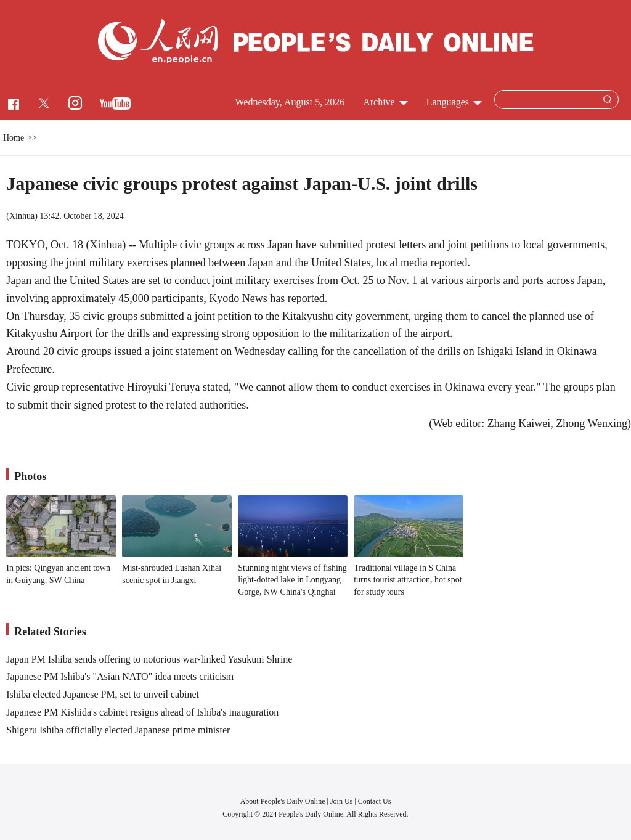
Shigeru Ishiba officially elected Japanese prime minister (118, 730)
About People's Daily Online (283, 801)
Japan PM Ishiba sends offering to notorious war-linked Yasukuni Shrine (149, 659)
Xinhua (22, 216)
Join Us (342, 801)
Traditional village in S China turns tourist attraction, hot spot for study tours (408, 580)
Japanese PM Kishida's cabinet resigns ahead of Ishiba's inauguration (142, 712)
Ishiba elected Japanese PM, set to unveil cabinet (103, 694)
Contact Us (375, 801)
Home (14, 138)
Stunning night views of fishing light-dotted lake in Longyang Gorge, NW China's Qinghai (292, 580)
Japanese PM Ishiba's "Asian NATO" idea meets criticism (120, 676)
